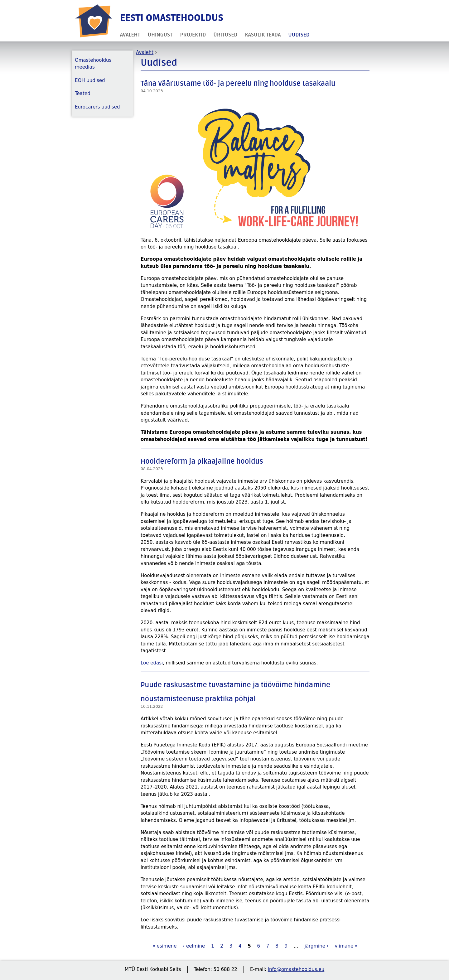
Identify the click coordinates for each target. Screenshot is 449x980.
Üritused (225, 35)
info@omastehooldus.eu (296, 969)
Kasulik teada (263, 35)
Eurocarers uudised (97, 107)
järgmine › (317, 946)
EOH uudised (90, 80)
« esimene (165, 946)
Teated (83, 94)
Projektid (193, 35)
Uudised (299, 35)
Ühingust (160, 35)
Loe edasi (152, 663)
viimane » (346, 946)
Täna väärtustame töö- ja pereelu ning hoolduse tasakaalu (238, 84)
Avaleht (130, 35)
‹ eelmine (194, 946)
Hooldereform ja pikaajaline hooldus (202, 461)
